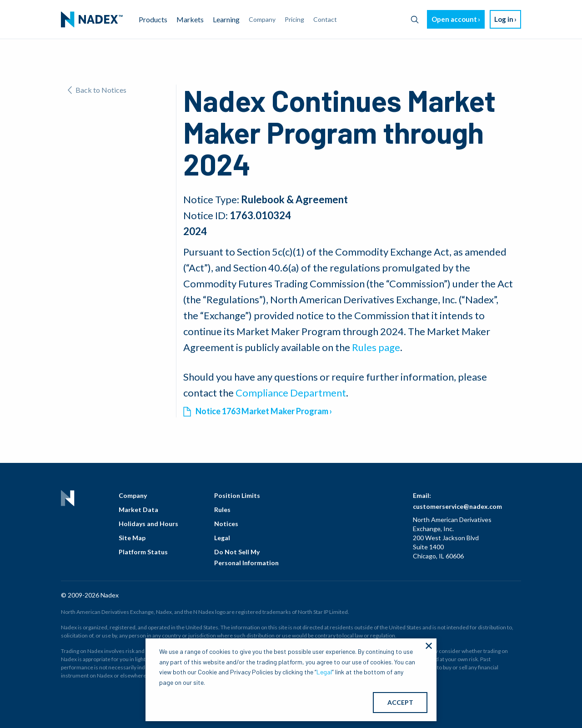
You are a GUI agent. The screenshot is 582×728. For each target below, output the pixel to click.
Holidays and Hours (148, 524)
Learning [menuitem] (226, 19)
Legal (222, 538)
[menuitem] (92, 20)
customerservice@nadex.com (457, 506)
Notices (226, 524)
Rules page (376, 347)
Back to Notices (97, 90)
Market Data (138, 510)
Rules (222, 510)
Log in (504, 19)
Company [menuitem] (262, 19)
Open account (454, 19)
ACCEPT (400, 702)
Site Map (132, 538)
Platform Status (143, 552)
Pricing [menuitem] (294, 19)
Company (133, 495)
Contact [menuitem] (325, 19)
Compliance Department (291, 393)
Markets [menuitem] (190, 19)
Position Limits (237, 495)
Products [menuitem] (153, 19)
